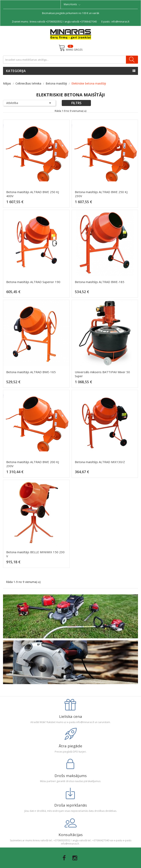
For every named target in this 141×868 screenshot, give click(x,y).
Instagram (75, 858)
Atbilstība (29, 103)
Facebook (64, 858)
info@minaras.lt (120, 22)
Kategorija (16, 71)
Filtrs (76, 103)
